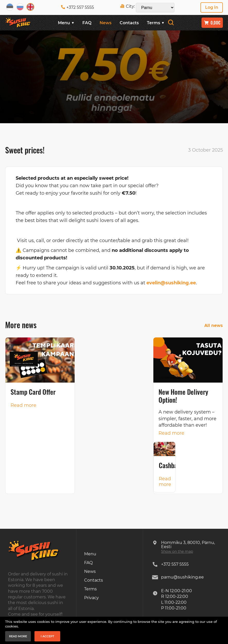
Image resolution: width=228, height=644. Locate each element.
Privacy (91, 598)
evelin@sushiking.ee (171, 283)
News (106, 23)
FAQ (87, 23)
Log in (212, 7)
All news (214, 325)
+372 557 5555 (77, 7)
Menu (66, 23)
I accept (47, 636)
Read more (23, 405)
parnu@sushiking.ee (182, 577)
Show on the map (177, 551)
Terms (156, 23)
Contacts (129, 23)
